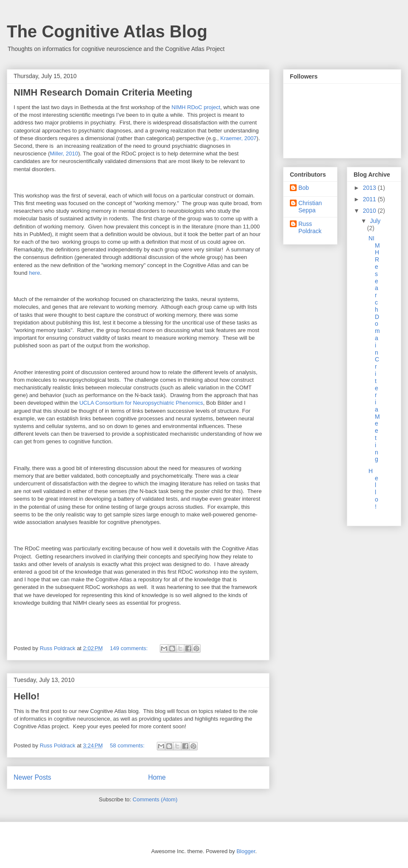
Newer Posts (32, 777)
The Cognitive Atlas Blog (107, 31)
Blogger (246, 851)
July (375, 221)
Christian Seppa (310, 207)
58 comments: (128, 745)
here (34, 273)
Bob (304, 188)
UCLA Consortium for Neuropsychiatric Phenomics (141, 403)
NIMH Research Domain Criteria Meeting (103, 92)
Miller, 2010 (64, 154)
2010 (370, 211)
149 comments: (130, 648)
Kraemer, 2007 (238, 138)
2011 (370, 199)
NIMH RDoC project (196, 107)
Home (157, 777)
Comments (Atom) (155, 799)
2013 (370, 188)
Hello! (27, 696)
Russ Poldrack (310, 227)
